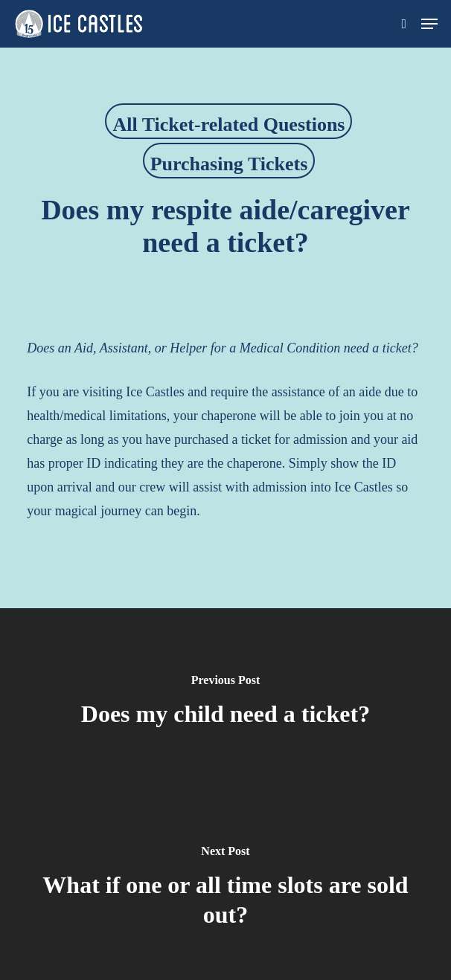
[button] (429, 24)
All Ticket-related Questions (228, 125)
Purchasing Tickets (229, 164)
